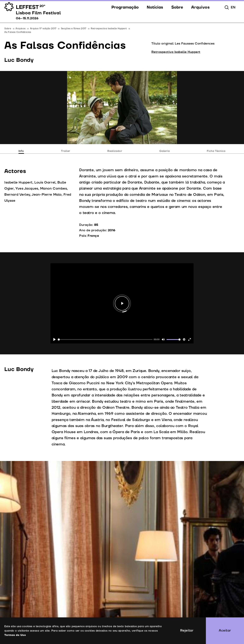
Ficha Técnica (216, 151)
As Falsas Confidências (18, 32)
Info (21, 151)
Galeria (165, 151)
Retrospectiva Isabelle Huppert (109, 29)
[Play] (54, 339)
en (233, 7)
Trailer (66, 151)
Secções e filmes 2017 (74, 29)
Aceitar (225, 631)
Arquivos (21, 29)
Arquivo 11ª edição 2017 (43, 29)
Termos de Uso (15, 635)
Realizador (115, 151)
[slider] (105, 340)
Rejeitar (187, 631)
